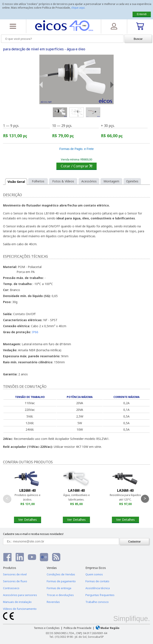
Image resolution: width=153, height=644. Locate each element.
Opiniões (132, 181)
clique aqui (78, 8)
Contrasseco (11, 588)
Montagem (111, 181)
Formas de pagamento (61, 581)
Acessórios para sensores (20, 595)
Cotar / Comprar (76, 166)
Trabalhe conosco (97, 602)
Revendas (53, 602)
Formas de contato (97, 581)
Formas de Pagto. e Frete (77, 149)
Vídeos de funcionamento (20, 609)
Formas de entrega (59, 588)
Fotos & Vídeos (63, 181)
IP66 (35, 332)
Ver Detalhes (28, 520)
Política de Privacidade (78, 628)
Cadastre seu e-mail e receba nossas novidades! (33, 534)
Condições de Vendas (61, 574)
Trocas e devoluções (60, 595)
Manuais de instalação (17, 602)
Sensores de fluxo (15, 581)
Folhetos (38, 181)
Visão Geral (16, 182)
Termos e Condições (47, 628)
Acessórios (89, 181)
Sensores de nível (15, 574)
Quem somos (94, 574)
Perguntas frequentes (100, 595)
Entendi (142, 14)
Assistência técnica (98, 588)
